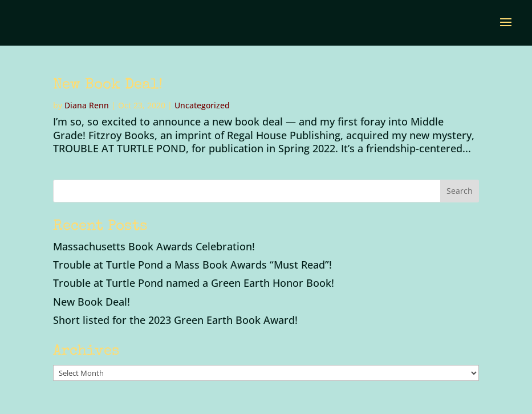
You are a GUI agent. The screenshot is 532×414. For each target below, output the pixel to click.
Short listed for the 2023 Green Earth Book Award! (175, 320)
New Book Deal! (108, 86)
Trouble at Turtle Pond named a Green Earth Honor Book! (194, 283)
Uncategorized (202, 105)
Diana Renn (87, 105)
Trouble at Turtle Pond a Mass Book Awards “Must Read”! (192, 265)
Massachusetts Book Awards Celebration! (154, 246)
